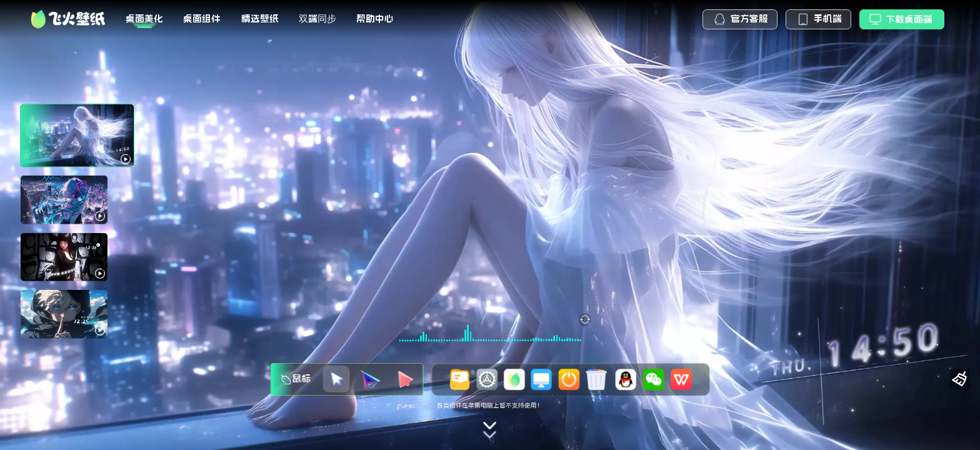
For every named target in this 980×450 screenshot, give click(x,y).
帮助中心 (375, 19)
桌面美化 (144, 19)
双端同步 (317, 19)
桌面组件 (202, 19)
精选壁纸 (260, 19)
